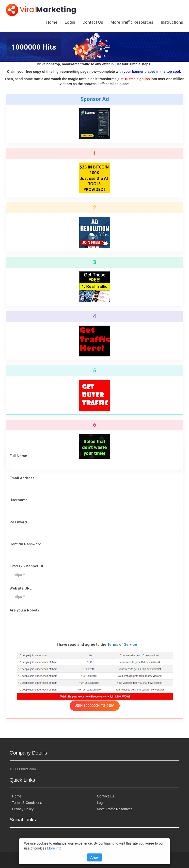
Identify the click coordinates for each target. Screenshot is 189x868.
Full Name (18, 456)
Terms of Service (122, 645)
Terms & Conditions (27, 803)
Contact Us (93, 22)
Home (52, 22)
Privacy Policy (23, 809)
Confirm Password (25, 544)
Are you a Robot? (24, 610)
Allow (94, 857)
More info (54, 848)
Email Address (22, 478)
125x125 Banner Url (27, 566)
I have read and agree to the (94, 645)
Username (19, 500)
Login (70, 22)
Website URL (21, 588)
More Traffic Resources (132, 22)
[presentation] (47, 623)
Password (18, 522)
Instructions (172, 22)
